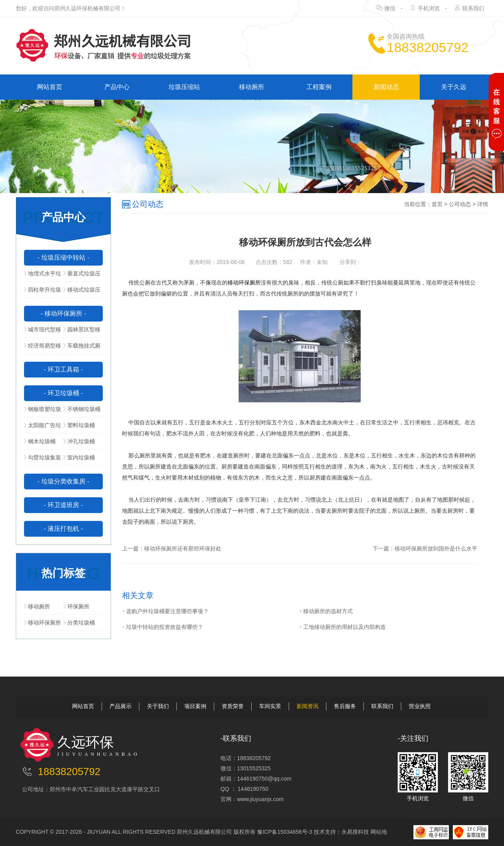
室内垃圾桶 (79, 457)
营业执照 (420, 706)
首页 (437, 204)
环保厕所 (76, 606)
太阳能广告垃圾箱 (43, 428)
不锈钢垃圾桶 (82, 409)
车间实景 (270, 706)
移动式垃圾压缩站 (82, 292)
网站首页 (50, 87)
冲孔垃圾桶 (79, 441)
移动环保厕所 (43, 623)
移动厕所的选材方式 (326, 611)
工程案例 (319, 87)
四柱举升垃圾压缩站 (43, 292)
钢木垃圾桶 (40, 441)
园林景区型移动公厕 (82, 332)
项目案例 (195, 706)
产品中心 (117, 87)
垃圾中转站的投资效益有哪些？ (163, 627)
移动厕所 (252, 87)
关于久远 (454, 87)
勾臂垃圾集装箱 (43, 460)
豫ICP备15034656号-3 (285, 832)
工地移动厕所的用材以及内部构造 (343, 627)
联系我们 (473, 8)
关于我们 (158, 706)
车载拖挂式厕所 (82, 348)
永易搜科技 (355, 832)
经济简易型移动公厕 (43, 348)
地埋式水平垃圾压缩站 (43, 276)
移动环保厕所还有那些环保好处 (183, 549)
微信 (390, 8)
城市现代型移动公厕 (43, 332)
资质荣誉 (233, 706)
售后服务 (345, 706)
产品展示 (120, 706)
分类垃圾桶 (79, 623)
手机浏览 (429, 8)
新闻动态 (386, 87)
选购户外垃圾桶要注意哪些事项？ (165, 611)
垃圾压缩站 (184, 87)
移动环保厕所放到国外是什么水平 (436, 549)
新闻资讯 (308, 706)
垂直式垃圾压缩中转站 (82, 276)
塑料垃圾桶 (79, 425)
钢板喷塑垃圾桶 (43, 411)
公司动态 (460, 204)
